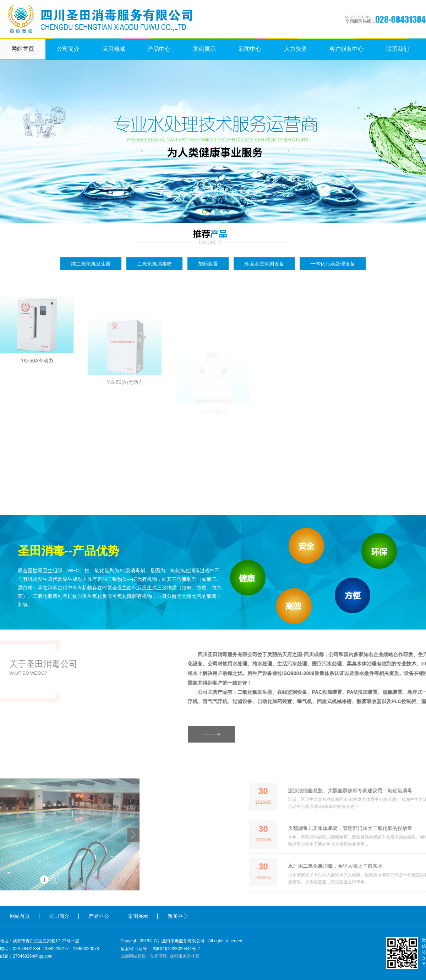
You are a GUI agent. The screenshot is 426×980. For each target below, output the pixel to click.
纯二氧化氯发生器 (91, 264)
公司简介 (68, 49)
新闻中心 (250, 49)
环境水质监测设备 (264, 264)
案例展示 (204, 49)
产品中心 (159, 49)
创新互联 (159, 956)
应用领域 (114, 49)
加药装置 (208, 264)
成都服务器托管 (185, 956)
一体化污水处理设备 (333, 264)
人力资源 (295, 49)
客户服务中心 (346, 49)
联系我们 (398, 49)
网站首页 (23, 49)
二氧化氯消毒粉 (154, 264)
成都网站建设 (133, 956)
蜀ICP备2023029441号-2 (176, 949)
